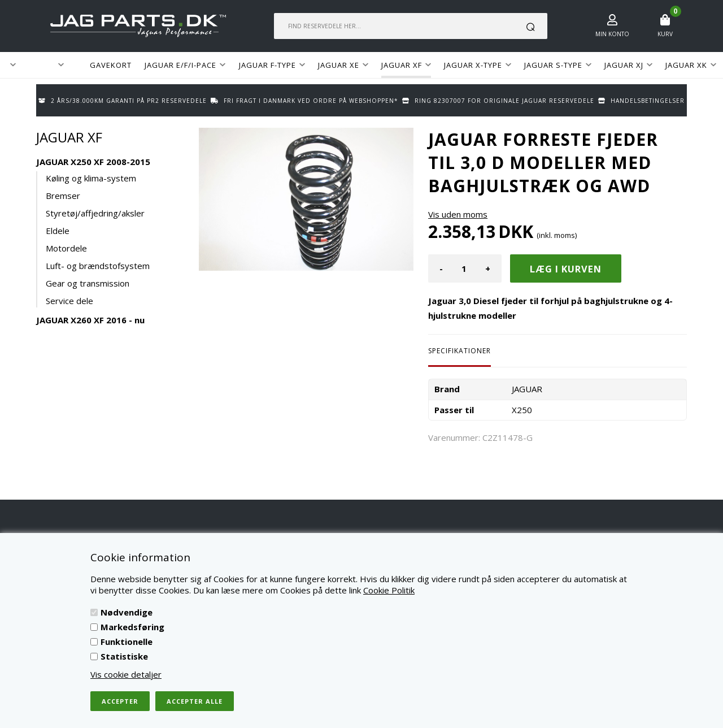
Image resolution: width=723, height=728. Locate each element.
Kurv (665, 34)
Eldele (58, 231)
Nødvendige (127, 612)
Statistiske (124, 656)
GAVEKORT (111, 65)
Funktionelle (127, 642)
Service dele (69, 301)
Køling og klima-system (91, 178)
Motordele (66, 248)
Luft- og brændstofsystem (98, 266)
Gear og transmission (88, 283)
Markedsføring (132, 627)
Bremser (63, 196)
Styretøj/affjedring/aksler (95, 213)
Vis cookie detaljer (126, 674)
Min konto (612, 34)
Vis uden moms (458, 214)
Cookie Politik (389, 590)
